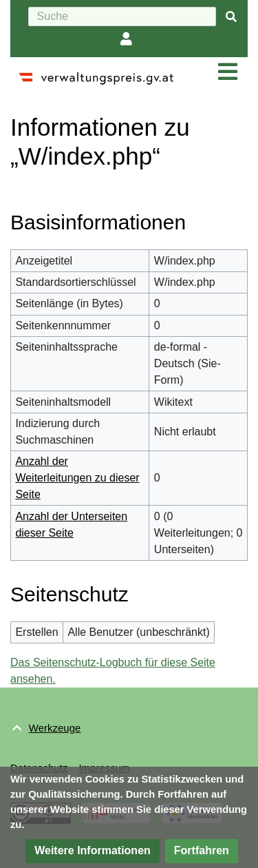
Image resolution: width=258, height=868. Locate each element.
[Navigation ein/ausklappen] (228, 72)
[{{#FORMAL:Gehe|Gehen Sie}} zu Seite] (231, 17)
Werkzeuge (55, 728)
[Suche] (122, 17)
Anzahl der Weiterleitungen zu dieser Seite (77, 478)
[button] (93, 851)
